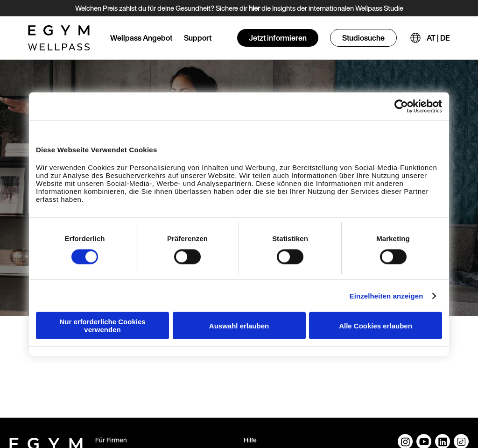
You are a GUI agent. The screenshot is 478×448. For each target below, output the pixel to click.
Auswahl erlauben (239, 325)
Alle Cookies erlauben (376, 325)
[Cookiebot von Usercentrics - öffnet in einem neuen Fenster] (401, 106)
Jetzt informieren (278, 38)
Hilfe (250, 440)
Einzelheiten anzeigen (387, 295)
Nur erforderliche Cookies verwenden (102, 326)
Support (198, 38)
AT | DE (438, 38)
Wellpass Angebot (141, 38)
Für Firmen (111, 440)
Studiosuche (363, 38)
